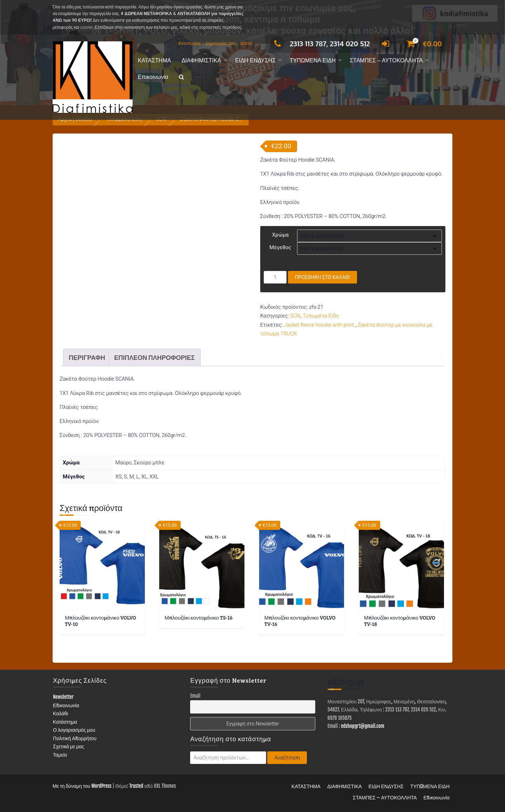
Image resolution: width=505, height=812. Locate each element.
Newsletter (63, 697)
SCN (295, 316)
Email (195, 696)
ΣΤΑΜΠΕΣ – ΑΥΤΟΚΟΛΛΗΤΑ (386, 60)
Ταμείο (60, 755)
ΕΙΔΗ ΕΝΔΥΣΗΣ (256, 60)
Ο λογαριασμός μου (74, 730)
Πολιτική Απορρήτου (75, 738)
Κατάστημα (65, 722)
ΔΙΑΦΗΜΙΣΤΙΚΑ (201, 60)
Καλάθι (60, 713)
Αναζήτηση (287, 758)
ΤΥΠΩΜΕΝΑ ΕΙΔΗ (313, 60)
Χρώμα (280, 235)
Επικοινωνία (153, 77)
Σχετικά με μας (69, 746)
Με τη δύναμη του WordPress (82, 786)
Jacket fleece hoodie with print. (320, 325)
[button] (181, 77)
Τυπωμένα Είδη (321, 316)
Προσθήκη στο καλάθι (322, 277)
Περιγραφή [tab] (87, 357)
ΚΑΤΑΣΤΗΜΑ (154, 60)
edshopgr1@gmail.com (363, 726)
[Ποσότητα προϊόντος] (275, 277)
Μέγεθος (280, 247)
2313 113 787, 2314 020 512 (320, 43)
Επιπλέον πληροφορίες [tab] (154, 357)
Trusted (136, 786)
